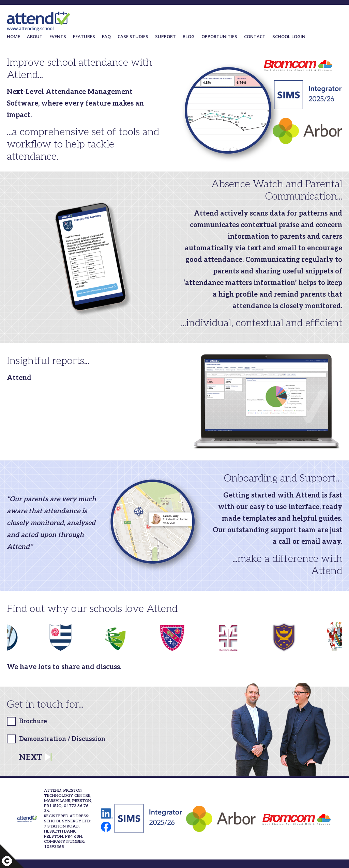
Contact (255, 36)
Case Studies (133, 36)
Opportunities (219, 36)
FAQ (106, 36)
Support (165, 36)
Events (58, 36)
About (35, 36)
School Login (289, 36)
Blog (189, 36)
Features (84, 36)
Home (13, 36)
